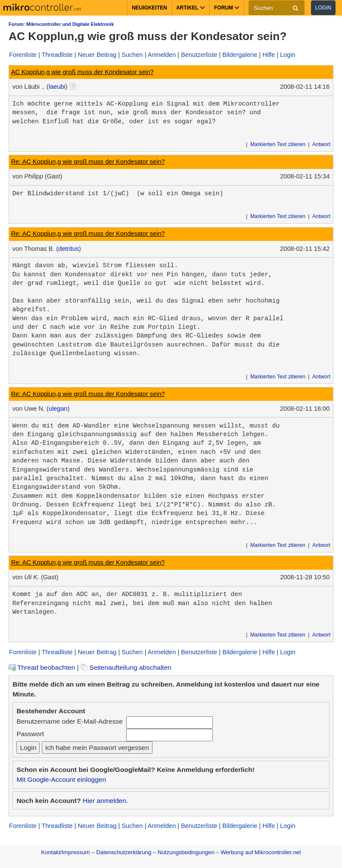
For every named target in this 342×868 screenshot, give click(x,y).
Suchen (132, 55)
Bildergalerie (240, 55)
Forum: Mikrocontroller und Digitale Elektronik (61, 24)
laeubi (57, 87)
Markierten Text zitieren (278, 144)
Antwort (321, 144)
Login (323, 8)
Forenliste (23, 55)
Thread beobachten (42, 667)
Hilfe (269, 55)
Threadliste (57, 55)
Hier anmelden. (105, 801)
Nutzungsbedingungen (186, 852)
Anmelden (162, 55)
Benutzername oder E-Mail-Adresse (69, 721)
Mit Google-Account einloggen (61, 779)
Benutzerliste (199, 55)
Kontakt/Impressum (65, 852)
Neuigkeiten (149, 8)
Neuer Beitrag (97, 55)
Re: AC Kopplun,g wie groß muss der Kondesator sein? (88, 162)
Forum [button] (227, 8)
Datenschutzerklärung (124, 852)
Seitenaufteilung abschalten (126, 667)
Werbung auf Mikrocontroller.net (261, 852)
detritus (68, 249)
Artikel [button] (191, 8)
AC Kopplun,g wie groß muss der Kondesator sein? (82, 72)
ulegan (58, 409)
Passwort (30, 734)
